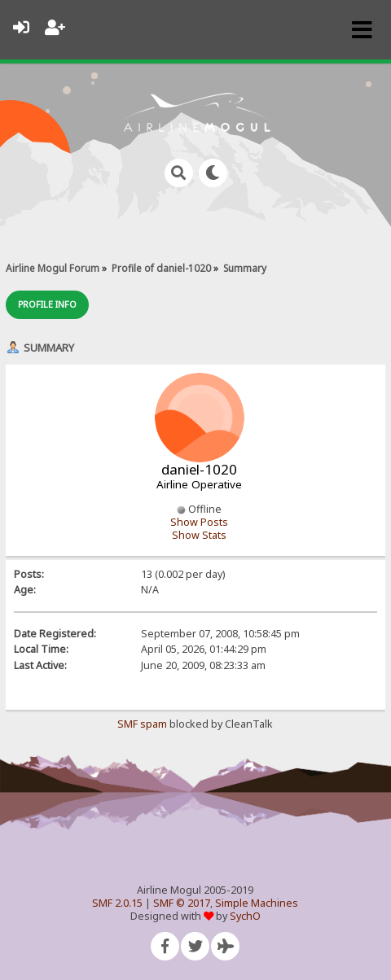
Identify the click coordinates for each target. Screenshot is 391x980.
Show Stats (199, 535)
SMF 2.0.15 (117, 903)
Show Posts (199, 522)
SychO (245, 916)
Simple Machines (257, 903)
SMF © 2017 (182, 903)
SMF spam (142, 724)
